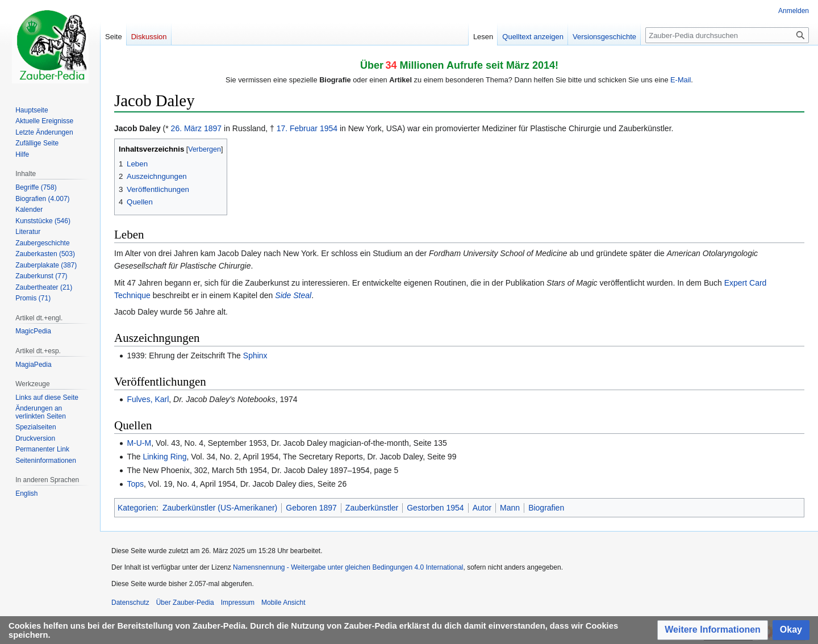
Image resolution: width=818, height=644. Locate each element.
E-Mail (681, 80)
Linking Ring (164, 457)
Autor (482, 508)
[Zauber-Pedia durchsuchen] (727, 35)
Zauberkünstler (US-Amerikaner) (220, 508)
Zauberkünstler (372, 508)
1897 (213, 128)
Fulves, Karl (148, 399)
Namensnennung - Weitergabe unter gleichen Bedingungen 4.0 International (348, 567)
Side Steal (293, 295)
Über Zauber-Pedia (185, 603)
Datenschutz (130, 603)
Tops (135, 484)
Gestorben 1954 (435, 508)
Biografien (546, 508)
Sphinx (255, 356)
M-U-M (139, 443)
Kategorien (137, 508)
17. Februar (297, 128)
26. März (186, 128)
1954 (329, 128)
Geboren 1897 (311, 508)
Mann (510, 508)
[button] (713, 630)
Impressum (238, 603)
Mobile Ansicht (283, 603)
